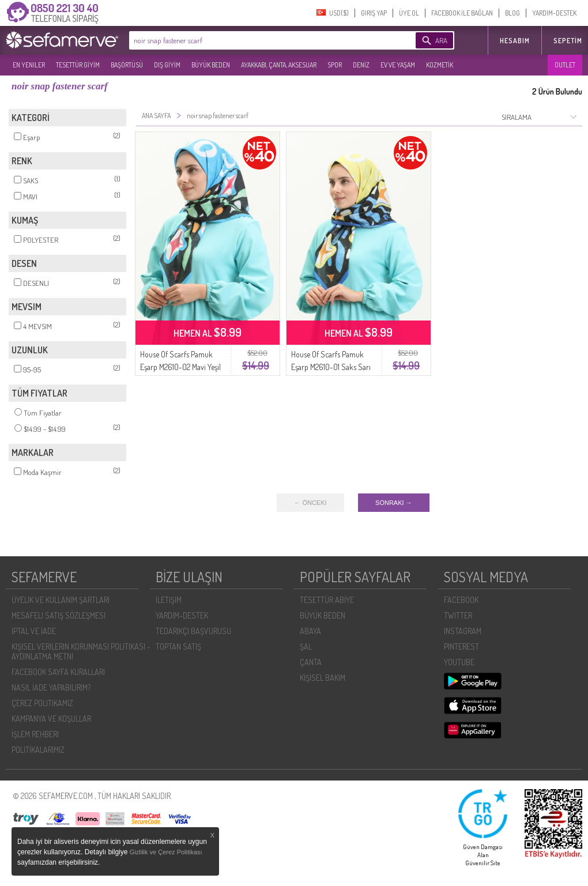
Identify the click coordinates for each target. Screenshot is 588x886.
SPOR (335, 65)
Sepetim (568, 41)
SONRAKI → (394, 503)
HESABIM (515, 41)
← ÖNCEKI (310, 503)
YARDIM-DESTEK (554, 13)
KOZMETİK (440, 65)
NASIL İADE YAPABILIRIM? (51, 687)
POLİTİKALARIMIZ (38, 750)
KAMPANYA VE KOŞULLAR (51, 719)
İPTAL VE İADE (34, 631)
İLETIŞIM (169, 600)
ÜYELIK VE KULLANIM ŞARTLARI (61, 600)
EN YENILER (29, 65)
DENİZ (361, 65)
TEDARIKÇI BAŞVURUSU (193, 631)
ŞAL (306, 646)
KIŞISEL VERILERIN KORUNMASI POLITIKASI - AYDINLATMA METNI (81, 651)
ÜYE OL (409, 13)
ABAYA (310, 631)
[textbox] (255, 40)
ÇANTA (311, 662)
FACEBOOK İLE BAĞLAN (462, 13)
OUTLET (565, 65)
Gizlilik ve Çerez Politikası (166, 852)
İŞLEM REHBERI (35, 734)
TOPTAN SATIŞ (178, 646)
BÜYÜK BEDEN (211, 65)
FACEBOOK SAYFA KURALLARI (58, 672)
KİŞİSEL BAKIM (323, 678)
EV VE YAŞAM (398, 65)
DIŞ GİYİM (167, 65)
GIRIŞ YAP (374, 13)
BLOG (512, 13)
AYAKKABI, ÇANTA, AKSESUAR (279, 65)
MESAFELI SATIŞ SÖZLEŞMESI (59, 615)
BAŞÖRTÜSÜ (127, 65)
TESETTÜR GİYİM (78, 65)
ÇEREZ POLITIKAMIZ (42, 703)
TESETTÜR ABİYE (327, 600)
